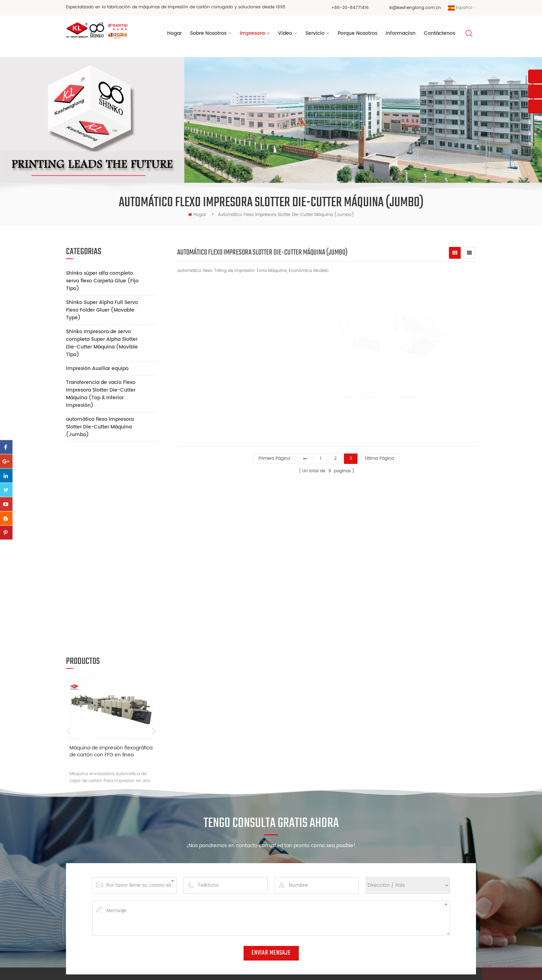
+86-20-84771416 (350, 8)
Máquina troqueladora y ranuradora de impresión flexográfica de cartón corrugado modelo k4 (387, 402)
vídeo (285, 34)
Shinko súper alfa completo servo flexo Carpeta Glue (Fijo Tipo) (102, 281)
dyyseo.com (379, 968)
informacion (401, 34)
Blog (202, 919)
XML (436, 968)
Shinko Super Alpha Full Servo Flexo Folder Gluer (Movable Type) (102, 310)
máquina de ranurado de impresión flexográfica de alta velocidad (302, 931)
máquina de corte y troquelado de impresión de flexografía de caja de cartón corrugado (304, 868)
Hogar (174, 34)
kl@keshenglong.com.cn (415, 8)
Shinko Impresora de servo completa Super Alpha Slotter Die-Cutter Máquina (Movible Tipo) (102, 343)
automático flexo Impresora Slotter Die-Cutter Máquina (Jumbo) (100, 427)
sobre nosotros (208, 34)
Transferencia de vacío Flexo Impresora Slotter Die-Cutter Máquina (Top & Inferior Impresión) (101, 394)
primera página (274, 457)
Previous (69, 535)
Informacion (210, 908)
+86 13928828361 (122, 898)
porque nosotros (358, 34)
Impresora (252, 34)
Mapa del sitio (412, 968)
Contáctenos (440, 34)
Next (154, 535)
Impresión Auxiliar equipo (97, 368)
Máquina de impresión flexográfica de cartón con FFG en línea (111, 555)
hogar (197, 215)
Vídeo (203, 875)
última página (379, 457)
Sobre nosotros (213, 853)
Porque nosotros (214, 897)
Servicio (315, 34)
